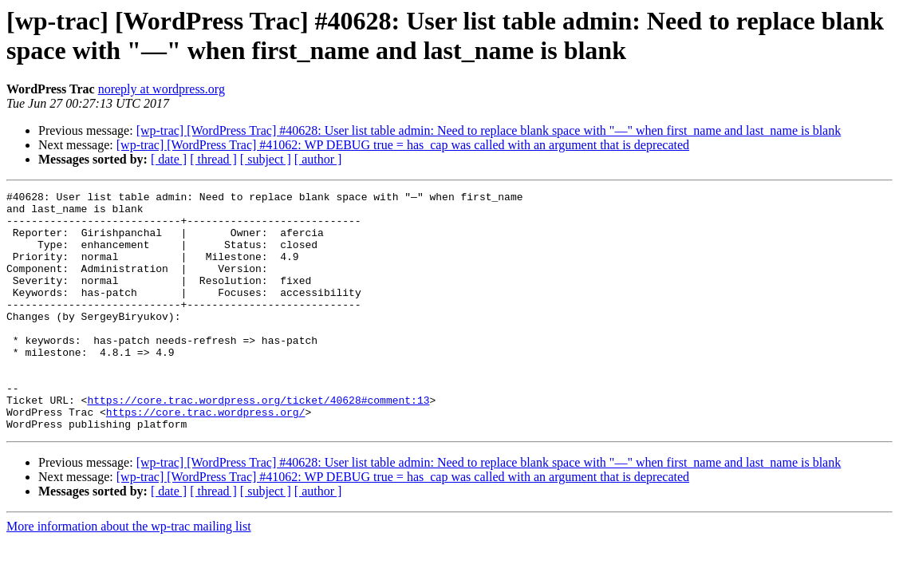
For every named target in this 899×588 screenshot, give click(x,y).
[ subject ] (266, 159)
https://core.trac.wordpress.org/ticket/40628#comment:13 (258, 443)
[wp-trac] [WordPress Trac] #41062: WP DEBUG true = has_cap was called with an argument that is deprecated (403, 145)
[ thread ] (213, 159)
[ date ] (169, 159)
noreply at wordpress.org (162, 89)
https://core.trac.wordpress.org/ (206, 457)
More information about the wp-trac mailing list (129, 574)
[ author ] (318, 159)
